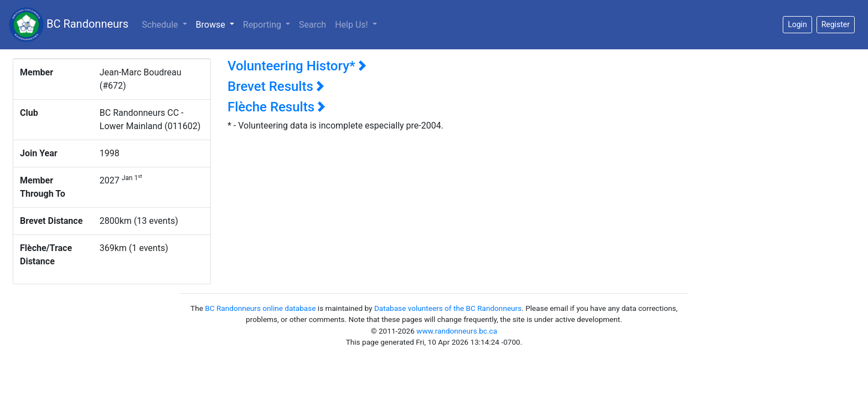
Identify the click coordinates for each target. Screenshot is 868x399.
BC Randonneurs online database (260, 308)
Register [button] (836, 24)
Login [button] (797, 24)
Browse (217, 24)
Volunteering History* (297, 66)
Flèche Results (277, 107)
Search (312, 25)
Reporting (263, 25)
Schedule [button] (161, 25)
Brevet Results (276, 86)
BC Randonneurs (69, 25)
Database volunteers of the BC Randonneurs (448, 308)
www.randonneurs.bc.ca (457, 331)
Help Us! (352, 25)
